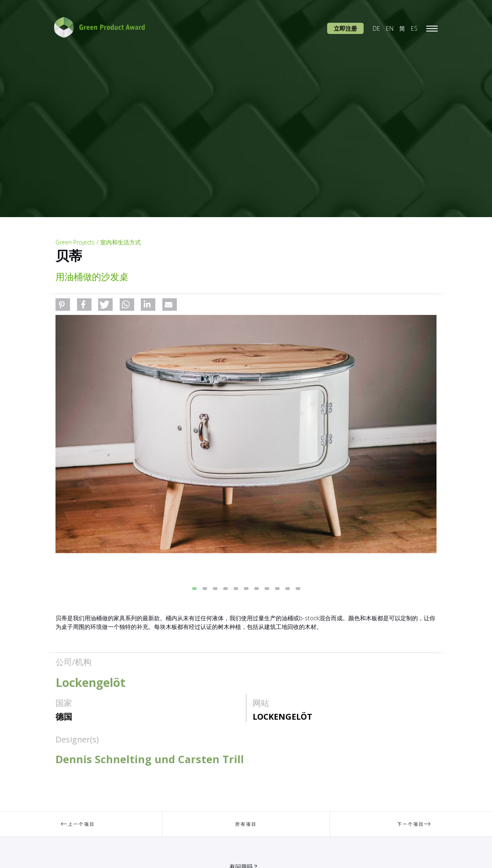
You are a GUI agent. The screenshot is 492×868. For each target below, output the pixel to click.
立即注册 (345, 28)
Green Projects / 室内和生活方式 (98, 242)
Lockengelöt (282, 717)
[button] (63, 305)
